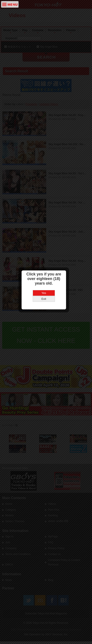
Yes (46, 289)
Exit (46, 295)
